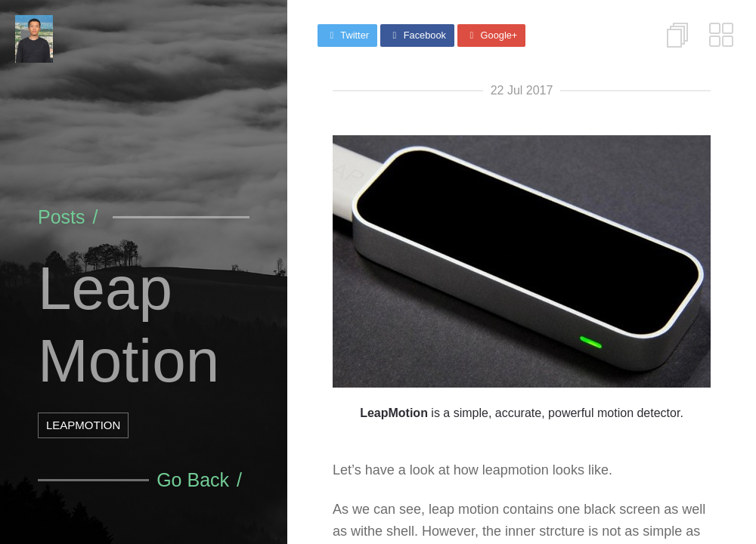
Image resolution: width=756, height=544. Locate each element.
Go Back (193, 480)
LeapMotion (83, 425)
